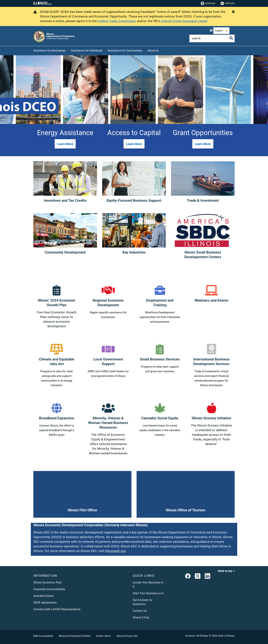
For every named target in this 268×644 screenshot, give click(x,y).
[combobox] (221, 31)
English (219, 31)
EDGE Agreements (45, 603)
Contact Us (140, 611)
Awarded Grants (44, 596)
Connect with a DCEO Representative (57, 609)
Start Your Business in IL (149, 593)
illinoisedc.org (115, 551)
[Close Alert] (233, 12)
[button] (65, 144)
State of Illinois (226, 636)
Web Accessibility (43, 636)
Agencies (208, 3)
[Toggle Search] (231, 38)
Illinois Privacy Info (127, 636)
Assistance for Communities (125, 51)
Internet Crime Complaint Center (184, 21)
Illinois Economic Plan (48, 582)
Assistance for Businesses (50, 51)
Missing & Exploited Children (75, 636)
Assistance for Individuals (87, 51)
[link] (188, 577)
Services (228, 3)
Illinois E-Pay (141, 617)
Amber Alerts (104, 636)
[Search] (212, 38)
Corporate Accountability (49, 589)
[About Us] (161, 50)
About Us (153, 51)
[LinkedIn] (207, 577)
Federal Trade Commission (117, 21)
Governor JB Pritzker (197, 636)
